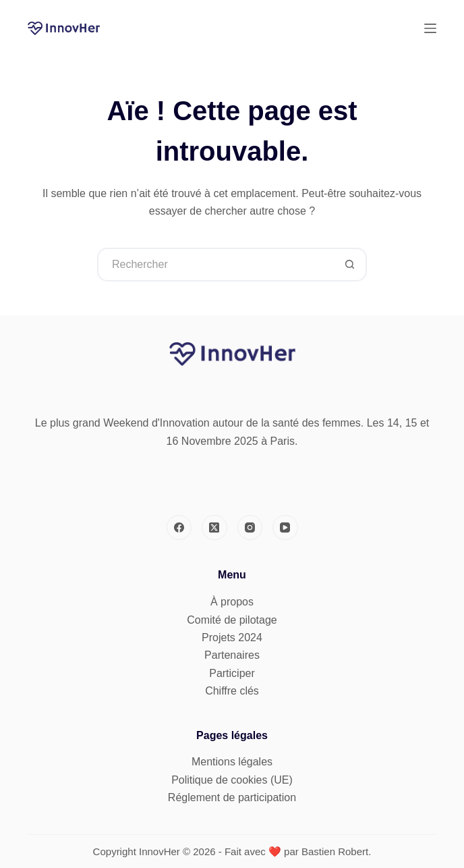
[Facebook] (179, 528)
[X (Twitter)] (214, 528)
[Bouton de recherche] (350, 265)
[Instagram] (250, 528)
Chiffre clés (232, 691)
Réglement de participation (232, 797)
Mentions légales (232, 762)
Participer (232, 673)
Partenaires (232, 655)
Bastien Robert (335, 851)
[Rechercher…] (215, 265)
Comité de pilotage (232, 620)
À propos (232, 602)
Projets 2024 (232, 638)
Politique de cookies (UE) (232, 780)
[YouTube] (285, 528)
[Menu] (430, 28)
